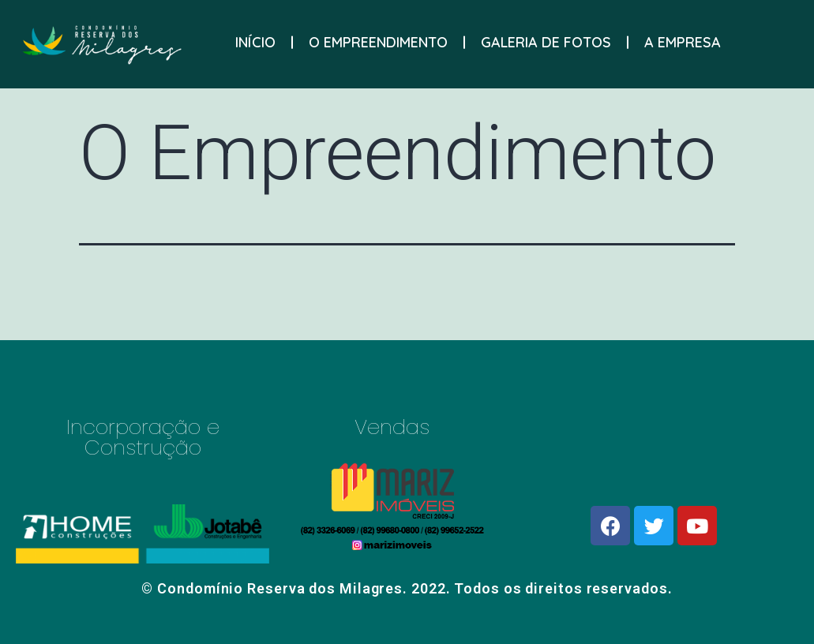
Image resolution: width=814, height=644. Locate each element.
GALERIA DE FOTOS (546, 41)
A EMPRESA (683, 41)
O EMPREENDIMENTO (378, 41)
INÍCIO (255, 41)
